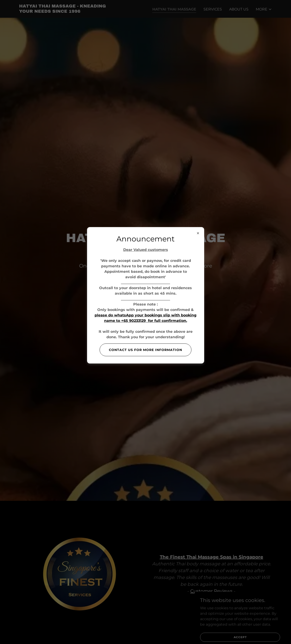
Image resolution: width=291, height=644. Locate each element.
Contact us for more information (145, 350)
